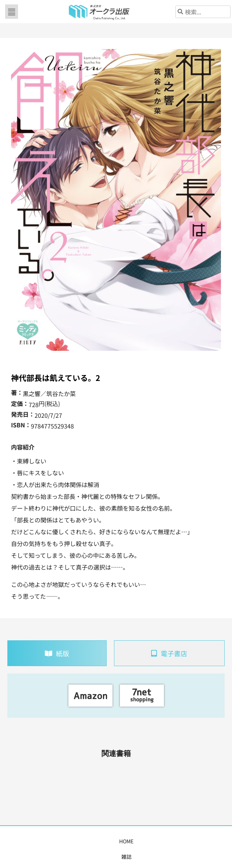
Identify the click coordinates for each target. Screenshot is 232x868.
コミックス (71, 841)
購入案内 (101, 841)
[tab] (57, 653)
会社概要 (181, 841)
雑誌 (29, 841)
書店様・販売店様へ (141, 841)
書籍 (46, 841)
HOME (10, 841)
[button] (11, 12)
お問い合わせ (213, 841)
